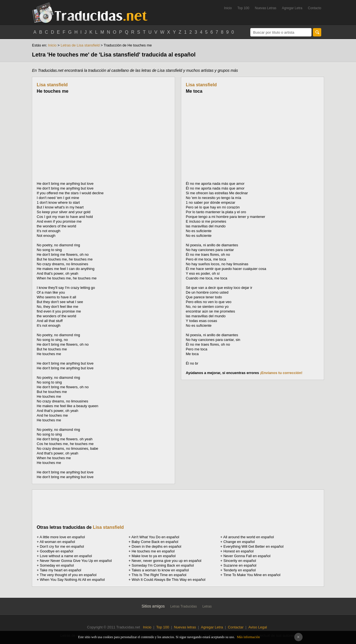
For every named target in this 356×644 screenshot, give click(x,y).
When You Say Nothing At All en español (72, 580)
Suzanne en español (240, 565)
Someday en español (57, 565)
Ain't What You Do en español (155, 537)
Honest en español (238, 551)
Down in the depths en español (156, 546)
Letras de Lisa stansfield (80, 45)
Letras (207, 606)
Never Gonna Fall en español (247, 556)
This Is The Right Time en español (159, 575)
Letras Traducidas (183, 606)
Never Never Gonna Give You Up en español (76, 561)
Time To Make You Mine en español (252, 575)
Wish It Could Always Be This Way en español (168, 580)
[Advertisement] (83, 137)
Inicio (228, 8)
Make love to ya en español (154, 556)
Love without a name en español (66, 556)
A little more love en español (62, 537)
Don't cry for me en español (62, 546)
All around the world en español (249, 537)
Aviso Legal (258, 627)
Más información (248, 637)
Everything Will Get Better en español (253, 546)
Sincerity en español (240, 561)
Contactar (236, 627)
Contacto (315, 8)
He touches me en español (153, 551)
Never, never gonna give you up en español (166, 561)
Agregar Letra (292, 8)
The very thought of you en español (68, 575)
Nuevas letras (185, 627)
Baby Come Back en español (155, 542)
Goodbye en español (56, 551)
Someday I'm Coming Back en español (163, 565)
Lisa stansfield (52, 85)
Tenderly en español (239, 570)
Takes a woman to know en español (160, 570)
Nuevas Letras (265, 8)
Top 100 (243, 8)
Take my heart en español (60, 570)
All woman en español (57, 542)
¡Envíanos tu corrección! (281, 373)
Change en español (239, 542)
